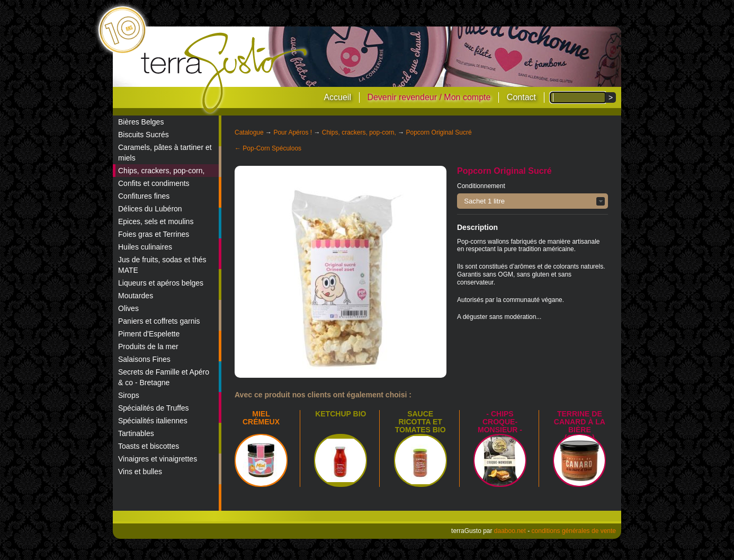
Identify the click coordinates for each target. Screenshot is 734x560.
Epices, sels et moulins (156, 221)
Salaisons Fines (144, 359)
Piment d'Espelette (149, 334)
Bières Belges (141, 122)
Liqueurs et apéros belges (161, 283)
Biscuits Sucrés (144, 135)
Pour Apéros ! (293, 132)
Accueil (337, 97)
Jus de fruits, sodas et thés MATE (162, 265)
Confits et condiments (154, 183)
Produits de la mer (148, 346)
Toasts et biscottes (149, 446)
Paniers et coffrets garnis (159, 321)
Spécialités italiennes (153, 421)
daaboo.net (510, 531)
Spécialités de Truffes (154, 408)
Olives (128, 308)
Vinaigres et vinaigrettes (158, 459)
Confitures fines (144, 196)
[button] (532, 201)
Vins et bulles (140, 472)
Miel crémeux (261, 418)
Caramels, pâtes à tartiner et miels (165, 153)
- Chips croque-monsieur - (500, 422)
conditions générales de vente (574, 531)
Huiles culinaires (145, 247)
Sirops (129, 395)
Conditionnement (481, 186)
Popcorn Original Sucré (439, 132)
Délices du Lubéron (150, 209)
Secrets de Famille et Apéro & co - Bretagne (164, 377)
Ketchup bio (341, 414)
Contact (521, 97)
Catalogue (249, 132)
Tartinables (136, 433)
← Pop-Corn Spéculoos (268, 148)
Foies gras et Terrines (154, 234)
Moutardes (136, 296)
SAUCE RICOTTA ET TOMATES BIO (420, 422)
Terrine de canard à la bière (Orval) (580, 426)
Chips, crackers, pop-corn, (161, 171)
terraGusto (225, 73)
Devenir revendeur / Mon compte (429, 97)
